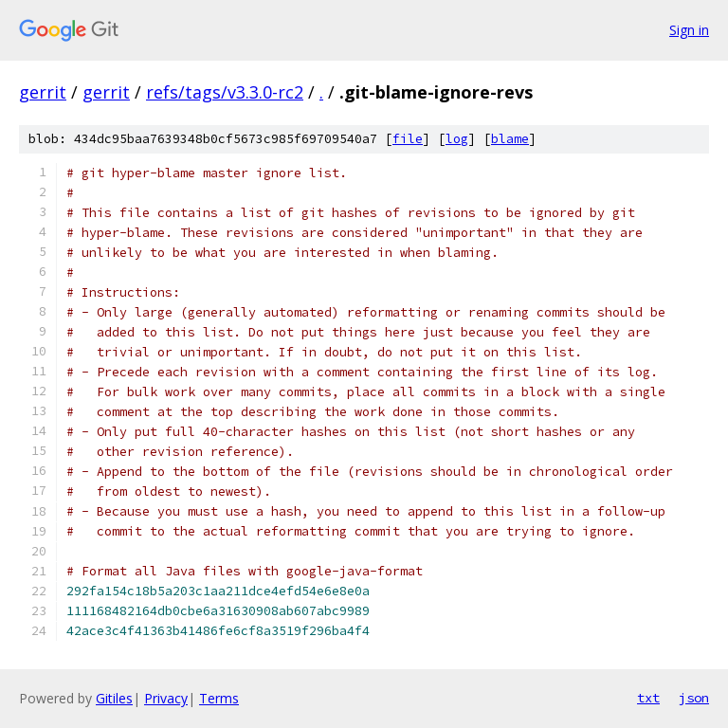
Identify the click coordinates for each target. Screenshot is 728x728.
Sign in (689, 30)
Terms (219, 698)
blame (510, 139)
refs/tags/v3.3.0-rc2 (225, 92)
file (408, 139)
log (457, 139)
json (694, 698)
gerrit (43, 92)
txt (648, 698)
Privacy (166, 698)
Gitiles (114, 698)
